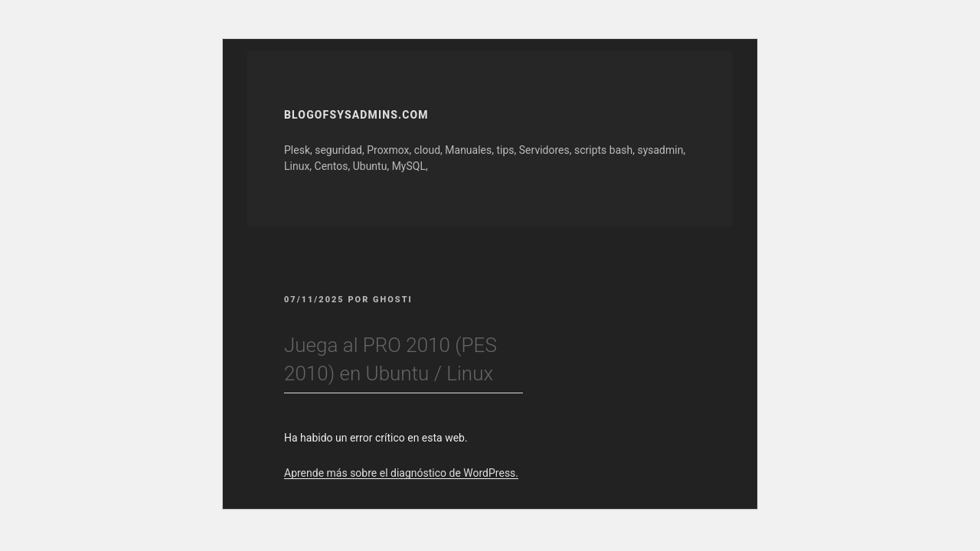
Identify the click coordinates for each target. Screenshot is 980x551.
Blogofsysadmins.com (356, 115)
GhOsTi (393, 300)
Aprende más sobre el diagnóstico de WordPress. (401, 473)
